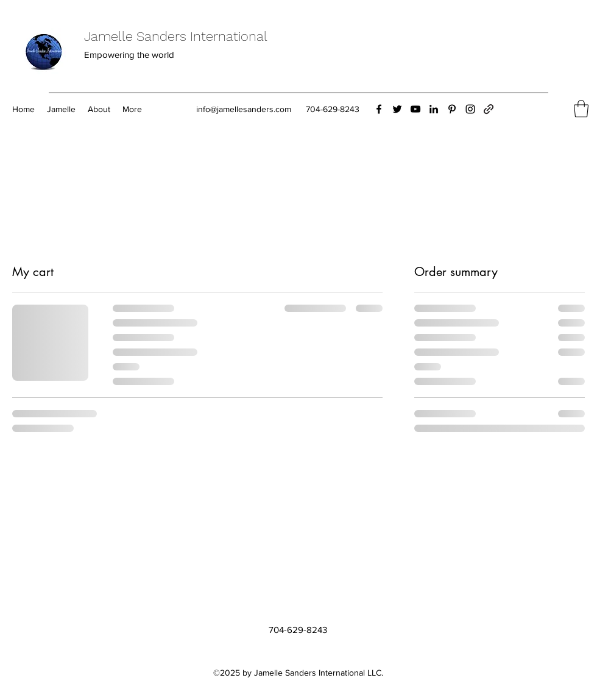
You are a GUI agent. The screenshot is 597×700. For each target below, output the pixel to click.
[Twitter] (397, 109)
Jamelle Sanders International (176, 36)
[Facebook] (379, 109)
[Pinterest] (452, 109)
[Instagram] (470, 109)
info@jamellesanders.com (244, 109)
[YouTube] (415, 109)
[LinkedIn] (434, 109)
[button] (581, 109)
